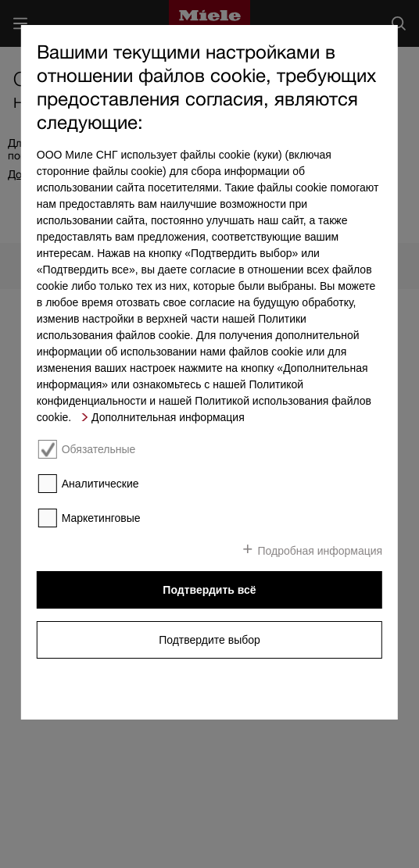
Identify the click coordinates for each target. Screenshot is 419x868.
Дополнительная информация (168, 417)
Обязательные (99, 449)
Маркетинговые (101, 518)
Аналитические (100, 484)
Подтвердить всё (209, 590)
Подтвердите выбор (209, 640)
